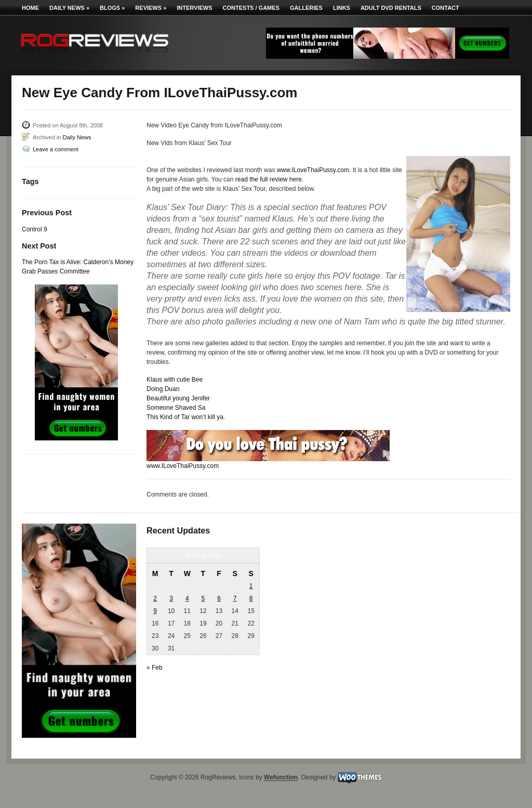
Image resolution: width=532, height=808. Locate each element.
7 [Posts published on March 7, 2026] (235, 598)
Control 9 (35, 229)
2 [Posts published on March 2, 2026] (155, 598)
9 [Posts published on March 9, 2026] (155, 611)
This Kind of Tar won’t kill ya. (186, 417)
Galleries (306, 8)
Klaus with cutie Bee (175, 380)
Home (30, 8)
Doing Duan (163, 389)
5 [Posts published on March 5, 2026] (203, 598)
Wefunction (281, 778)
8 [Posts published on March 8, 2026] (251, 598)
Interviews (194, 8)
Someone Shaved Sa (176, 408)
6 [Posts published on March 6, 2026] (219, 598)
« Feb (155, 668)
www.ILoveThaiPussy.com (313, 170)
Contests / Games (251, 8)
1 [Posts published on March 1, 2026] (251, 586)
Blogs (112, 8)
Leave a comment (55, 149)
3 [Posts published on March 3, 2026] (171, 598)
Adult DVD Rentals (391, 8)
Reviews (151, 8)
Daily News (69, 8)
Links (342, 8)
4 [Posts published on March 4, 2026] (187, 598)
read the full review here (269, 179)
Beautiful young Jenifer (178, 398)
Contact (445, 8)
